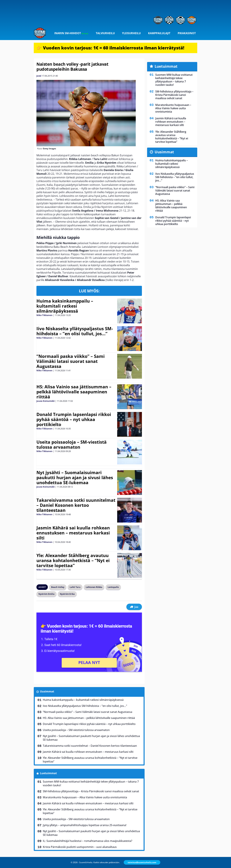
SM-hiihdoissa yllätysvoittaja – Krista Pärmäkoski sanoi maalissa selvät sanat (91, 791)
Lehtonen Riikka (94, 587)
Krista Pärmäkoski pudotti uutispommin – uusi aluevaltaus (80, 847)
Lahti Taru (75, 587)
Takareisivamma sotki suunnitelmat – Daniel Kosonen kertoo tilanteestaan (76, 505)
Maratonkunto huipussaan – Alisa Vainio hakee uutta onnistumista (85, 797)
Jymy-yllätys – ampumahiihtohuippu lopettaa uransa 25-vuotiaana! (85, 825)
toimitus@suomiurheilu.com (142, 862)
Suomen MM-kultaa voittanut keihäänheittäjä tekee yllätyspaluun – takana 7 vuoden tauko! (91, 783)
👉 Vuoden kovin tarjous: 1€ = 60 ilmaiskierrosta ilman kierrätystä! (110, 48)
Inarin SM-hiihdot (71, 33)
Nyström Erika (67, 594)
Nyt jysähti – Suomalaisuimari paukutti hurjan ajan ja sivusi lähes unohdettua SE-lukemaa (75, 477)
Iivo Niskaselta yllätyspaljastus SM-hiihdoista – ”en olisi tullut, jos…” (75, 331)
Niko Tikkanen (44, 315)
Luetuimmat (48, 773)
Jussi (39, 76)
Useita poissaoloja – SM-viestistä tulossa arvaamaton (72, 444)
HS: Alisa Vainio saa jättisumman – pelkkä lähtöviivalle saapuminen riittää (74, 392)
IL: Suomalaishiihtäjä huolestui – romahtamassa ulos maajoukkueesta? (88, 841)
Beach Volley (58, 587)
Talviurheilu (105, 33)
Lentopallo (113, 587)
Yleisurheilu (131, 33)
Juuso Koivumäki (46, 401)
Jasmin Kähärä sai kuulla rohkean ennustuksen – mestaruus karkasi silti (73, 533)
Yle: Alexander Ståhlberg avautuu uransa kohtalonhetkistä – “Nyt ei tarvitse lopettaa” (73, 560)
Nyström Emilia (46, 594)
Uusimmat (47, 691)
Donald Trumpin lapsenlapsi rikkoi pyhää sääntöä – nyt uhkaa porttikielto (74, 419)
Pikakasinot (187, 33)
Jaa (134, 607)
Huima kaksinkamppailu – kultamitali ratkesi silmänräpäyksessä (65, 306)
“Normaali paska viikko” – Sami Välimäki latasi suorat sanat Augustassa (71, 361)
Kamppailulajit (159, 33)
